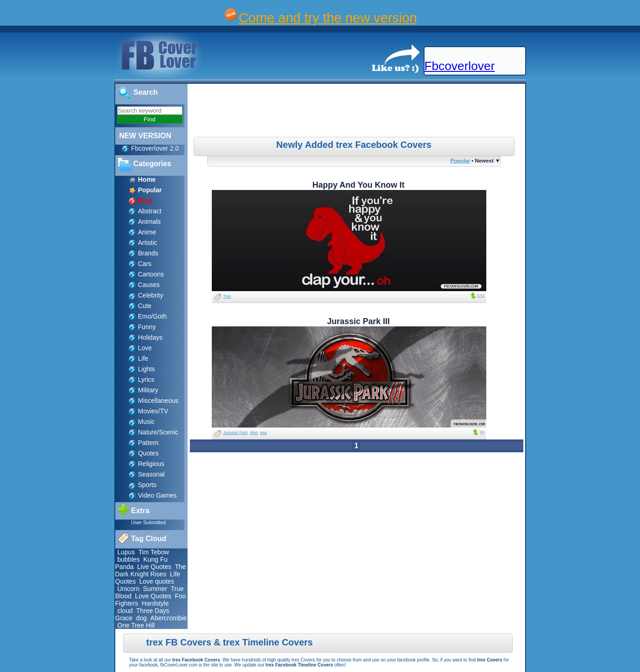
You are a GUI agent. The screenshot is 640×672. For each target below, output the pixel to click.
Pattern (148, 443)
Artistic (148, 243)
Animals (150, 222)
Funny (147, 327)
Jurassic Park (236, 433)
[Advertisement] (357, 112)
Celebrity (151, 295)
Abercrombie (169, 618)
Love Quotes (153, 596)
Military (148, 390)
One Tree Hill (136, 625)
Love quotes (156, 581)
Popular (460, 160)
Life (143, 358)
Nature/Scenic (158, 432)
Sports (147, 485)
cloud (125, 611)
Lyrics (146, 379)
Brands (148, 253)
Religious (151, 464)
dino (254, 433)
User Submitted (149, 522)
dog (141, 618)
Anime (147, 232)
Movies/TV (153, 411)
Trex (227, 296)
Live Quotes (154, 567)
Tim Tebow (153, 552)
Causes (149, 285)
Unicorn (129, 589)
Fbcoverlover (460, 66)
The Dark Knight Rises (151, 570)
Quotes (148, 453)
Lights (147, 369)
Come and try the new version (328, 18)
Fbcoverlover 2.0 (155, 148)
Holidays (151, 337)
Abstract (150, 211)
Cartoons (151, 274)
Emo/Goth (153, 316)
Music (147, 422)
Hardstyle (155, 603)
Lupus (126, 552)
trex (264, 433)
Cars (145, 264)
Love (145, 348)
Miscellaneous (159, 401)
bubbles (129, 559)
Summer (155, 589)
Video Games (158, 495)
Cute (145, 306)
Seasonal (151, 474)
